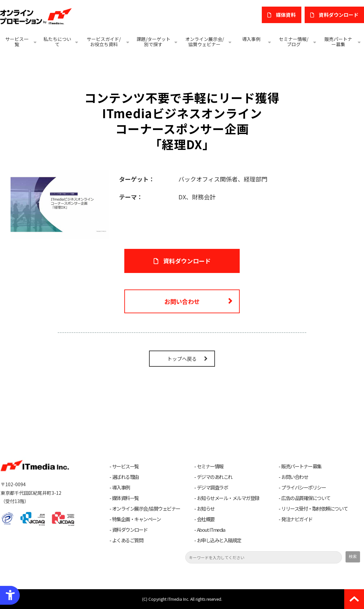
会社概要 (206, 519)
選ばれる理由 (125, 477)
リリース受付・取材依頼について (315, 509)
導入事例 (251, 39)
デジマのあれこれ (215, 477)
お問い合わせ (182, 301)
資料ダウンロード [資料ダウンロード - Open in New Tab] (187, 261)
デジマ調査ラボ (212, 488)
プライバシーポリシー (303, 488)
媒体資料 (286, 15)
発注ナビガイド (297, 519)
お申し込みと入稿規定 (219, 540)
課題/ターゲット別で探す (153, 42)
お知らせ (206, 509)
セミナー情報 (210, 466)
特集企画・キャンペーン (136, 519)
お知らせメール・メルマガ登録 (228, 498)
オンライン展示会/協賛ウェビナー (205, 42)
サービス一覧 (17, 42)
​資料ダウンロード (339, 15)
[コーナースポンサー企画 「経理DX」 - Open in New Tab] (60, 204)
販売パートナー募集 (338, 42)
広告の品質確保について (306, 498)
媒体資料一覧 (125, 498)
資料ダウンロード (130, 530)
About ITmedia (211, 530)
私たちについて (57, 42)
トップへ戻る (182, 359)
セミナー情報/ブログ (294, 42)
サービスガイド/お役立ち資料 (104, 42)
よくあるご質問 (128, 540)
